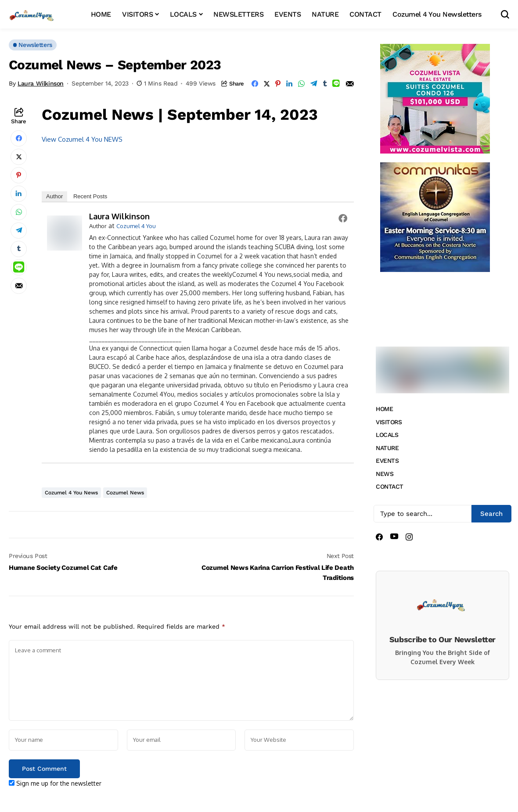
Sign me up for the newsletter (55, 783)
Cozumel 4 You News (71, 493)
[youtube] (394, 537)
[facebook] (379, 537)
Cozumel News (125, 493)
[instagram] (409, 537)
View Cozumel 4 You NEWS (82, 139)
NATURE (387, 448)
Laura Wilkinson (41, 83)
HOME (384, 409)
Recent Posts (90, 196)
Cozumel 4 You (136, 226)
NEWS (385, 474)
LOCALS (387, 435)
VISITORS (389, 422)
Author (54, 196)
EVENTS (387, 461)
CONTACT (390, 486)
